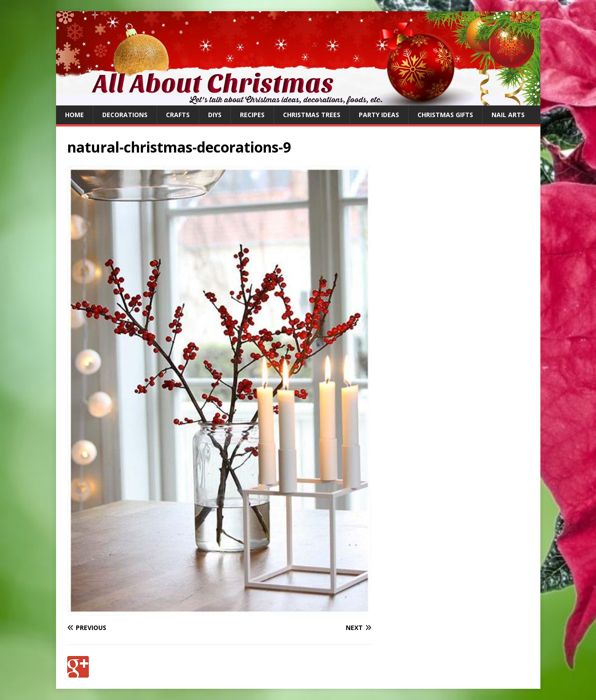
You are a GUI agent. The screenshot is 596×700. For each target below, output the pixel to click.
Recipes (252, 115)
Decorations (125, 115)
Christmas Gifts (445, 115)
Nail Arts (508, 115)
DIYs (215, 115)
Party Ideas (379, 115)
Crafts (178, 115)
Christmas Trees (312, 115)
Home (74, 115)
